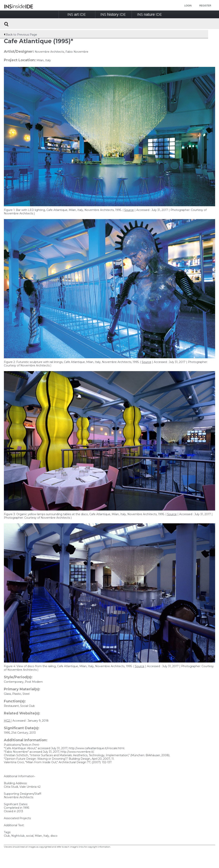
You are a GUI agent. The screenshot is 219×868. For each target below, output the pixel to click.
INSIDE (77, 14)
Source (129, 210)
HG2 (7, 721)
